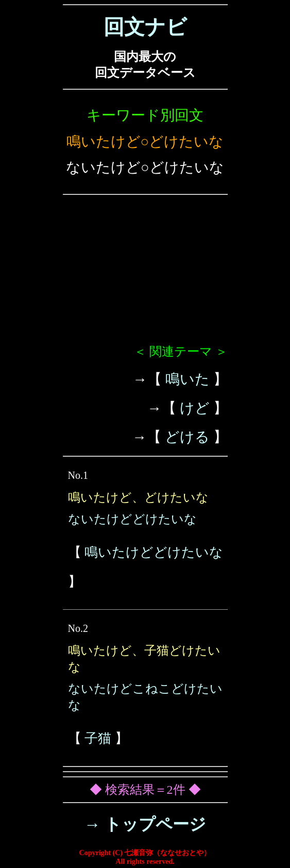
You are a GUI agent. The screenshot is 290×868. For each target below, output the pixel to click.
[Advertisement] (145, 274)
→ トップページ (145, 824)
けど (195, 408)
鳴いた (187, 379)
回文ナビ (145, 27)
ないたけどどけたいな (132, 519)
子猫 (98, 738)
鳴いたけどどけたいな (154, 552)
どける (187, 437)
